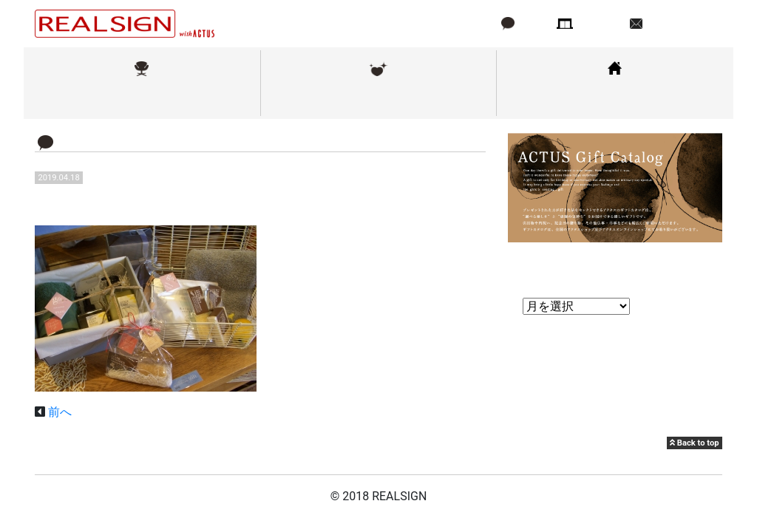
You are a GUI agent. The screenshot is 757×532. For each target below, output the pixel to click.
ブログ (533, 23)
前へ (60, 412)
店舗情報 (600, 23)
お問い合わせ (681, 23)
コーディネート (615, 99)
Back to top (694, 443)
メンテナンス (378, 99)
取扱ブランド (142, 99)
